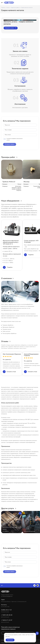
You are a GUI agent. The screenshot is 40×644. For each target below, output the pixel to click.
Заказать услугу (11, 28)
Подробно (8, 267)
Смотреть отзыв (9, 372)
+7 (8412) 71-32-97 (7, 620)
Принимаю (10, 640)
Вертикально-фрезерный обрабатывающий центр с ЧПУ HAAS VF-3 (11, 242)
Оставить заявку (10, 144)
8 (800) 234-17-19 (38, 3)
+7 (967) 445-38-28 (7, 615)
